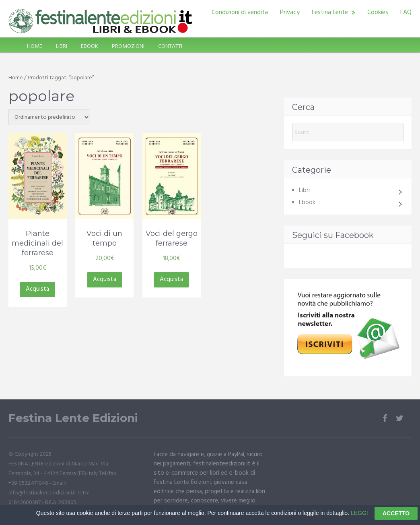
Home (16, 78)
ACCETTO (396, 517)
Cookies (378, 12)
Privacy (290, 12)
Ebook (307, 203)
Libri (304, 190)
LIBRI (62, 47)
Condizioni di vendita (240, 12)
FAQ (406, 12)
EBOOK (90, 47)
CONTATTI (170, 47)
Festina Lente (330, 12)
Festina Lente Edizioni (73, 418)
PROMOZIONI (128, 47)
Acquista (37, 289)
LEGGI (359, 517)
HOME (35, 47)
